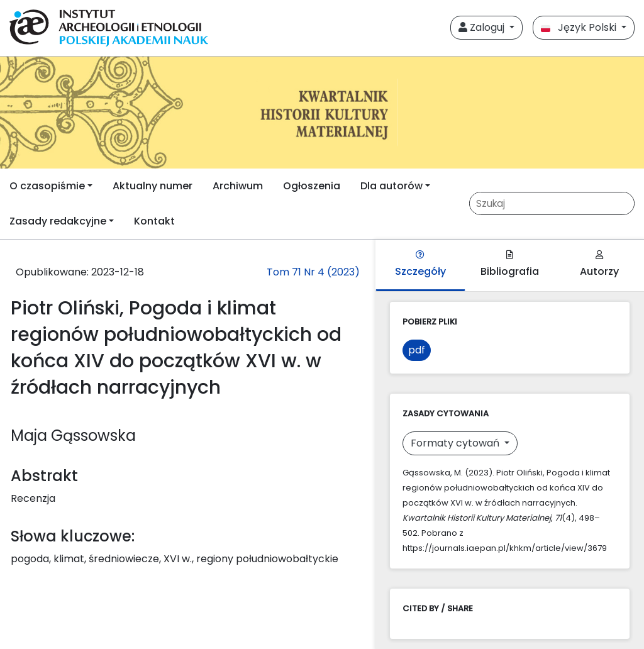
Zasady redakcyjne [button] (58, 221)
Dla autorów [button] (391, 186)
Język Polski (580, 27)
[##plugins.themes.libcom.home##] (322, 113)
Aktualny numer (153, 186)
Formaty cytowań (456, 443)
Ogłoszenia (312, 186)
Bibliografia (510, 264)
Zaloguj (483, 27)
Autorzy (599, 264)
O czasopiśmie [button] (47, 186)
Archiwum (238, 186)
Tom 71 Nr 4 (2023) (313, 272)
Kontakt (154, 221)
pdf (417, 350)
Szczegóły (420, 264)
